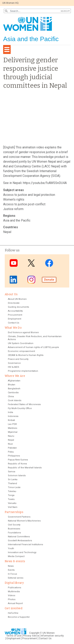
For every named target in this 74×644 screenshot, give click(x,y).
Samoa (12, 472)
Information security (52, 636)
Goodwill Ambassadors (20, 541)
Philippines (14, 456)
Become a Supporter (19, 617)
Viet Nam (13, 507)
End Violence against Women (23, 332)
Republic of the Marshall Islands (25, 468)
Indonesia (13, 416)
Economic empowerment (21, 351)
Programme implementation (23, 371)
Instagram (31, 280)
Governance (14, 363)
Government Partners (19, 517)
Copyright (34, 633)
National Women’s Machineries (24, 521)
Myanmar (13, 432)
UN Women (49, 633)
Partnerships (14, 512)
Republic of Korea (17, 464)
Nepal (7, 232)
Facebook (49, 263)
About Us (11, 294)
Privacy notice (31, 636)
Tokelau (12, 491)
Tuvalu (11, 499)
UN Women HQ (10, 3)
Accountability (15, 311)
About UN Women (17, 299)
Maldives (13, 428)
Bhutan (12, 385)
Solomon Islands (17, 476)
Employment (15, 319)
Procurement (15, 315)
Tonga (11, 495)
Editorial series (16, 578)
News (11, 566)
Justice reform (13, 209)
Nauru (11, 436)
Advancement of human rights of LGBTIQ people (33, 347)
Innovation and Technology (22, 552)
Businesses (14, 529)
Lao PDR (12, 424)
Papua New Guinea (18, 460)
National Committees (19, 537)
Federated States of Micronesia (24, 404)
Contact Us (14, 323)
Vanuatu (12, 503)
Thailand (12, 483)
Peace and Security (18, 359)
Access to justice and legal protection (29, 195)
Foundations (14, 533)
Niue (10, 444)
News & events (15, 561)
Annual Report (15, 603)
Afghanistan (14, 381)
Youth (11, 548)
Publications (15, 588)
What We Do (13, 328)
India (10, 412)
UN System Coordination (21, 343)
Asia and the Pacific (17, 220)
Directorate (14, 303)
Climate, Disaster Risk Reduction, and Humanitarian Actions (35, 338)
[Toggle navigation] (7, 50)
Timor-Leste (14, 487)
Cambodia (13, 393)
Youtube (14, 263)
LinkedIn (14, 280)
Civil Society (14, 525)
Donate (49, 280)
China (11, 396)
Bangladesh (14, 389)
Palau (11, 452)
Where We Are (15, 376)
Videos (12, 595)
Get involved (14, 608)
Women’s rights (14, 199)
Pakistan (12, 448)
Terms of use (14, 636)
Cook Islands (15, 400)
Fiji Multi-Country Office (20, 408)
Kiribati (11, 420)
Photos (12, 599)
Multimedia (14, 592)
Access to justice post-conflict (24, 204)
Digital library (14, 583)
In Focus (12, 574)
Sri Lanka (13, 479)
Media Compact (16, 556)
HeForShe (13, 613)
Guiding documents (18, 307)
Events (11, 570)
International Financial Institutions (25, 545)
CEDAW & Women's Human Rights (26, 355)
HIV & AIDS (14, 367)
